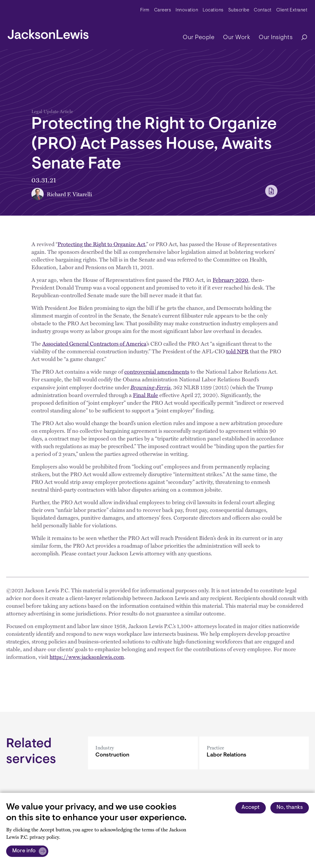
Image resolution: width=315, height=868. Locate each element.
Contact (263, 10)
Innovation (187, 10)
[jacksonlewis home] (48, 33)
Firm (145, 10)
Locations (213, 10)
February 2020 (230, 280)
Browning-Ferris (150, 387)
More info (24, 851)
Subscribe (239, 10)
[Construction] (143, 753)
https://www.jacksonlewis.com (87, 657)
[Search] (301, 38)
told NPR (237, 351)
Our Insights (276, 38)
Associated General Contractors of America (94, 343)
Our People (199, 38)
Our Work (237, 38)
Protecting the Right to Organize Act (101, 244)
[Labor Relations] (254, 753)
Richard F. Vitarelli (69, 194)
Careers (163, 10)
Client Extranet (292, 10)
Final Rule (146, 395)
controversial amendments (157, 371)
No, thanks (290, 808)
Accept (251, 808)
